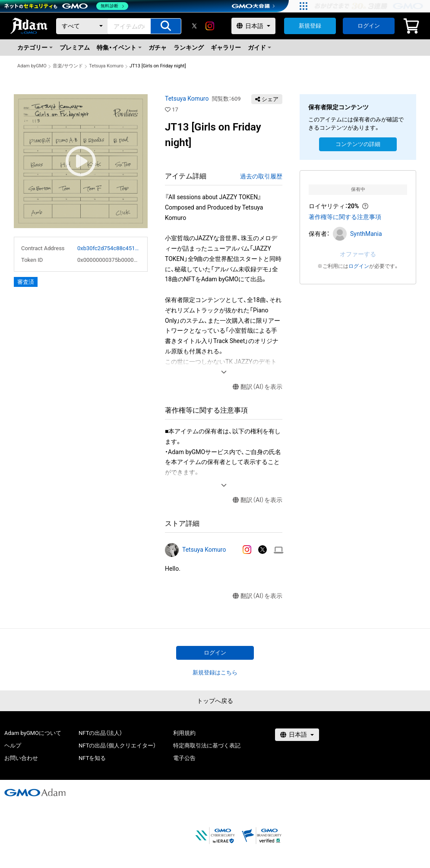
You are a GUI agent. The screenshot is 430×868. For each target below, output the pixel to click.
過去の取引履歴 (261, 176)
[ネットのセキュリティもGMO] (66, 6)
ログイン (369, 26)
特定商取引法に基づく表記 (207, 746)
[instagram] (210, 26)
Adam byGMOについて (33, 733)
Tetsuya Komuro (106, 66)
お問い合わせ (21, 758)
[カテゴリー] (82, 26)
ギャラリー (226, 48)
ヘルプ (13, 746)
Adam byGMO (32, 66)
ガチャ (158, 48)
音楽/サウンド (68, 66)
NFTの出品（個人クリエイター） (117, 746)
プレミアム (75, 48)
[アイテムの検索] (166, 26)
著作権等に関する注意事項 (345, 217)
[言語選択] (253, 26)
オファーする (358, 254)
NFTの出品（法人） (100, 733)
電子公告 (184, 758)
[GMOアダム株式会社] (35, 792)
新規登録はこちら (215, 672)
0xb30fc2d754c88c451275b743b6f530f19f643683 (109, 248)
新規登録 (310, 26)
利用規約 (184, 733)
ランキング (189, 48)
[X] (194, 26)
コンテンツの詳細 (358, 144)
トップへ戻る (215, 701)
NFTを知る (92, 758)
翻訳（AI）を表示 (258, 387)
